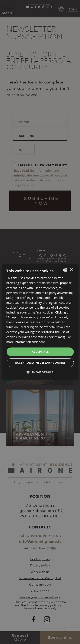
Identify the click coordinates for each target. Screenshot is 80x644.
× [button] (71, 270)
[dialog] (40, 322)
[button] (40, 372)
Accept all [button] (40, 352)
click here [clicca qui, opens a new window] (38, 342)
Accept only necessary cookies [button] (40, 363)
